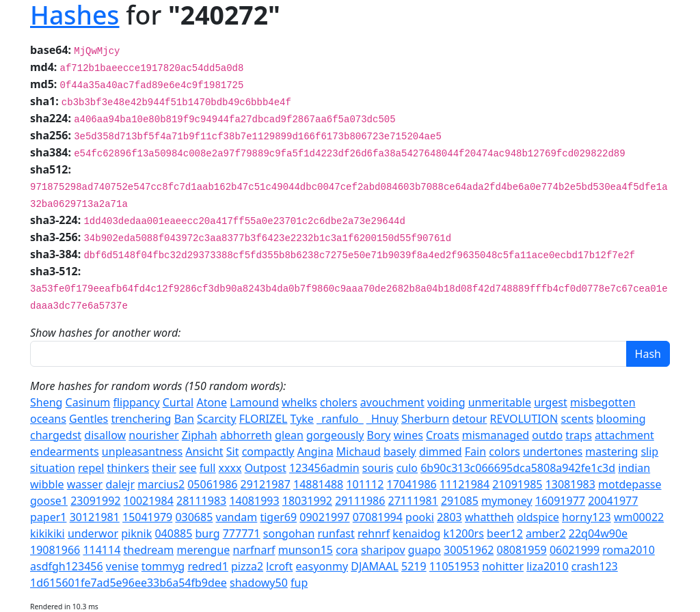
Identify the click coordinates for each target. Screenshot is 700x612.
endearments (65, 451)
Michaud (359, 451)
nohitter (503, 566)
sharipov (383, 550)
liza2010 (547, 566)
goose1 (49, 501)
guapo (425, 550)
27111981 (413, 501)
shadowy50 (259, 583)
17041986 (411, 484)
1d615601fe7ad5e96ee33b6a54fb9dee (129, 583)
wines (408, 435)
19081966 (55, 550)
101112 (365, 484)
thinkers (129, 468)
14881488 (318, 484)
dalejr (120, 484)
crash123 (595, 566)
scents (577, 419)
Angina (315, 451)
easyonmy (322, 566)
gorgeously (335, 435)
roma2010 (629, 550)
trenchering (141, 419)
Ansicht (204, 451)
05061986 (212, 484)
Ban (184, 419)
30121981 (95, 517)
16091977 (560, 501)
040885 (173, 533)
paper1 (48, 517)
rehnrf (374, 533)
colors (504, 451)
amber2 (546, 533)
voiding (446, 402)
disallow (105, 435)
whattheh (489, 517)
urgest (551, 402)
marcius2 (161, 484)
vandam (237, 517)
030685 (194, 517)
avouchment (392, 402)
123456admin (324, 468)
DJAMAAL (375, 566)
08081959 (521, 550)
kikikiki (48, 533)
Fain (475, 451)
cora (347, 550)
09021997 (324, 517)
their (164, 468)
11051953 (454, 566)
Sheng (46, 402)
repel (91, 468)
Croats (443, 435)
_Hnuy (382, 419)
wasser (85, 484)
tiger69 (278, 517)
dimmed (441, 451)
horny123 (587, 517)
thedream (148, 550)
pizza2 (247, 566)
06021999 (575, 550)
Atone (212, 402)
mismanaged (496, 435)
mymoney (507, 501)
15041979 (147, 517)
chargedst (56, 435)
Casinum (88, 402)
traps (579, 435)
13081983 (570, 484)
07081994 (378, 517)
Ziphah (200, 435)
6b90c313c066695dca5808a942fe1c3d (518, 468)
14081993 (254, 501)
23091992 (95, 501)
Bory (379, 435)
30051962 (469, 550)
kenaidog (416, 533)
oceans (48, 419)
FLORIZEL (264, 419)
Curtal (178, 402)
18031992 (307, 501)
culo (407, 468)
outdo (547, 435)
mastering (611, 451)
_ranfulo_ (340, 419)
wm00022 (639, 517)
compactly (268, 451)
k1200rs (463, 533)
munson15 (306, 550)
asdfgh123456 (67, 566)
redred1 (207, 566)
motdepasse (630, 484)
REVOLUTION (524, 419)
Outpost (266, 468)
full (208, 468)
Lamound (254, 402)
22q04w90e (598, 533)
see (188, 468)
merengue (203, 550)
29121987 (266, 484)
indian (634, 468)
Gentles (89, 419)
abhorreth (246, 435)
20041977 (613, 501)
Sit (233, 451)
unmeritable (500, 402)
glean (289, 435)
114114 (102, 550)
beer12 (505, 533)
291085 (460, 501)
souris (378, 468)
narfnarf (254, 550)
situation (53, 468)
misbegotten (603, 402)
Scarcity (216, 419)
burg (208, 533)
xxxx (230, 468)
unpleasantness (142, 451)
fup (299, 583)
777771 (242, 533)
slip (649, 451)
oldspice (538, 517)
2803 (449, 517)
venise (122, 566)
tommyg (163, 566)
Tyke (302, 419)
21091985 (517, 484)
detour (470, 419)
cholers (339, 402)
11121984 (465, 484)
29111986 (360, 501)
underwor (93, 533)
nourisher (153, 435)
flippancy (136, 402)
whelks (299, 402)
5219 (414, 566)
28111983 (201, 501)
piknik (136, 533)
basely (400, 451)
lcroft (279, 566)
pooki (420, 517)
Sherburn (426, 419)
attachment (624, 435)
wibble (47, 484)
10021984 (149, 501)
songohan (289, 533)
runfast (336, 533)
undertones (553, 451)
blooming (621, 419)
